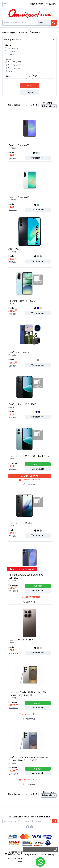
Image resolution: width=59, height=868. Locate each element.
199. (13, 533)
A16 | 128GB (15, 249)
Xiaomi (10, 55)
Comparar (29, 485)
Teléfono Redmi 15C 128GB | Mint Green (29, 456)
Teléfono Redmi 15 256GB (22, 523)
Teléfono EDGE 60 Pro (20, 353)
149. (13, 259)
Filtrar (30, 86)
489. (13, 363)
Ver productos (38, 158)
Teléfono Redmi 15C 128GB (22, 405)
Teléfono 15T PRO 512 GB (22, 640)
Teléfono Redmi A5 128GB (22, 301)
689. (13, 650)
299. (13, 155)
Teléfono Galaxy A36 (19, 145)
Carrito (51, 4)
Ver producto (38, 469)
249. (13, 207)
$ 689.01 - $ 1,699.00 (15, 68)
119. (13, 414)
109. (13, 311)
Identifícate (36, 4)
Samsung (11, 52)
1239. (13, 705)
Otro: (9, 71)
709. (13, 588)
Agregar (38, 464)
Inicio (5, 33)
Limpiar (29, 93)
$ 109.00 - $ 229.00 (14, 62)
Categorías (13, 33)
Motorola (12, 49)
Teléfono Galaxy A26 (19, 197)
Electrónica (24, 33)
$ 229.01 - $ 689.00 (14, 65)
